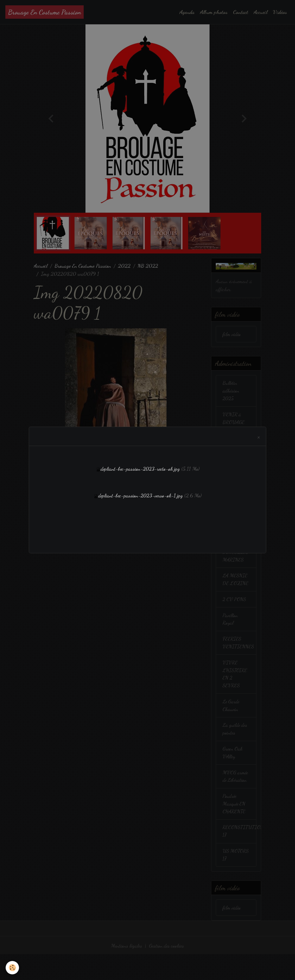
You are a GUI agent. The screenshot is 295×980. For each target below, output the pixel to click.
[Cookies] (13, 968)
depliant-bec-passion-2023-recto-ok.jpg (140, 469)
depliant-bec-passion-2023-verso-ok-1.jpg (141, 495)
